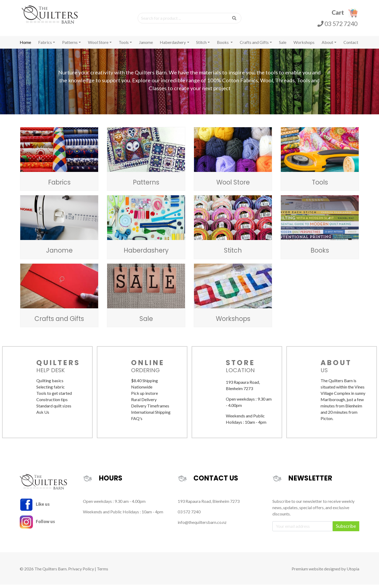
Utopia (353, 572)
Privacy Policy (81, 572)
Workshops (304, 46)
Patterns (70, 46)
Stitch (201, 46)
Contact (351, 46)
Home (25, 46)
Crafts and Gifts (254, 46)
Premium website (307, 572)
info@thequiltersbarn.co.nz (202, 526)
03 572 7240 (337, 25)
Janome (146, 46)
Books (223, 46)
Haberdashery (173, 46)
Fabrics (45, 46)
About (327, 46)
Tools (124, 46)
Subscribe (346, 530)
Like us (35, 507)
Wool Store (98, 46)
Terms (103, 572)
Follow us (37, 525)
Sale (283, 46)
